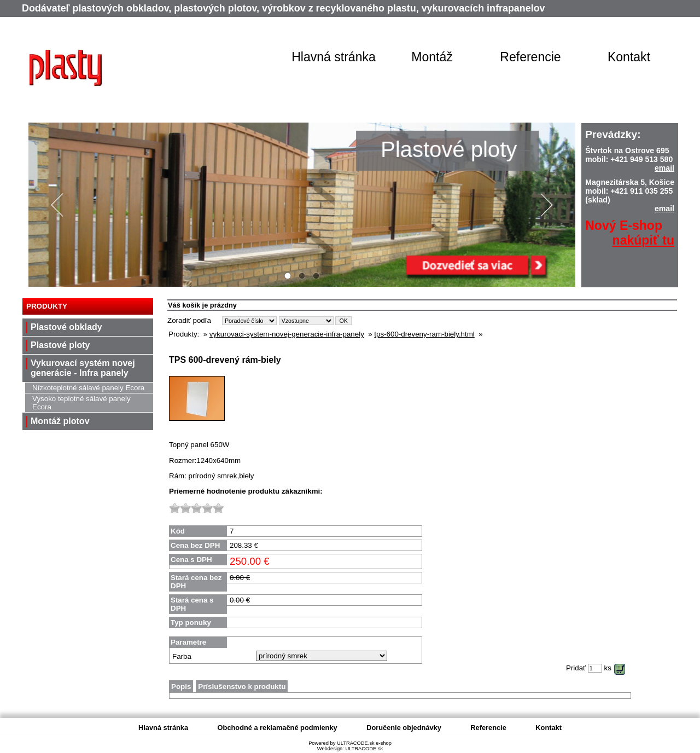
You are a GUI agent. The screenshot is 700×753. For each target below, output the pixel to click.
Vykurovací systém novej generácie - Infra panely (83, 368)
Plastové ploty (60, 345)
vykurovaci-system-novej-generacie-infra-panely (287, 334)
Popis (181, 687)
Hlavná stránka (334, 57)
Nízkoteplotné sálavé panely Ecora (88, 388)
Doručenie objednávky (404, 728)
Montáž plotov (60, 421)
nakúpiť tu (643, 240)
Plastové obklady (66, 327)
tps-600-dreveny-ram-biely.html (424, 334)
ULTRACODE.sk (364, 749)
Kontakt (629, 57)
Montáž (432, 57)
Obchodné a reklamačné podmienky (278, 728)
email (664, 168)
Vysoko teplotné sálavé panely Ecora (81, 403)
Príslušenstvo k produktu (242, 687)
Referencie (530, 57)
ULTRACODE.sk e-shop (364, 743)
